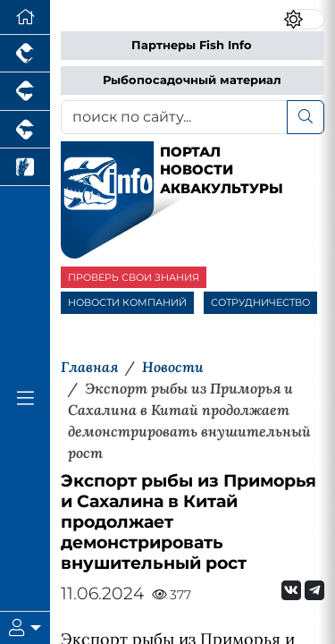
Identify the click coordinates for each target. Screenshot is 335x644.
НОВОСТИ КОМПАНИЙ (127, 302)
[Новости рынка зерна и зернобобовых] (25, 167)
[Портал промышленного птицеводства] (25, 54)
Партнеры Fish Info (192, 45)
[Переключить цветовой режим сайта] (304, 19)
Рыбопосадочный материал (192, 80)
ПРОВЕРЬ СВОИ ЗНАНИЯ (134, 277)
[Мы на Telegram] (314, 590)
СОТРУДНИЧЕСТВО (260, 302)
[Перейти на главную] (25, 17)
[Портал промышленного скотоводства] (25, 130)
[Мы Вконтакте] (291, 590)
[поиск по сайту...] (174, 117)
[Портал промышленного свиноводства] (25, 91)
